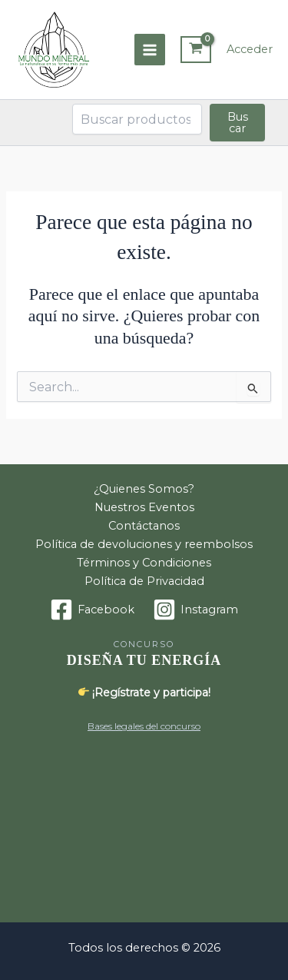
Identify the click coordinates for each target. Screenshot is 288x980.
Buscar (238, 123)
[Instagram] (195, 610)
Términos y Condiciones (144, 563)
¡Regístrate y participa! (145, 693)
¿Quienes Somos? (144, 489)
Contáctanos (144, 526)
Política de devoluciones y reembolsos (144, 544)
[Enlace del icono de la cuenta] (250, 50)
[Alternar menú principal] (150, 49)
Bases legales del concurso (144, 726)
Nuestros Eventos (144, 507)
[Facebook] (92, 610)
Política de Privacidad (144, 581)
